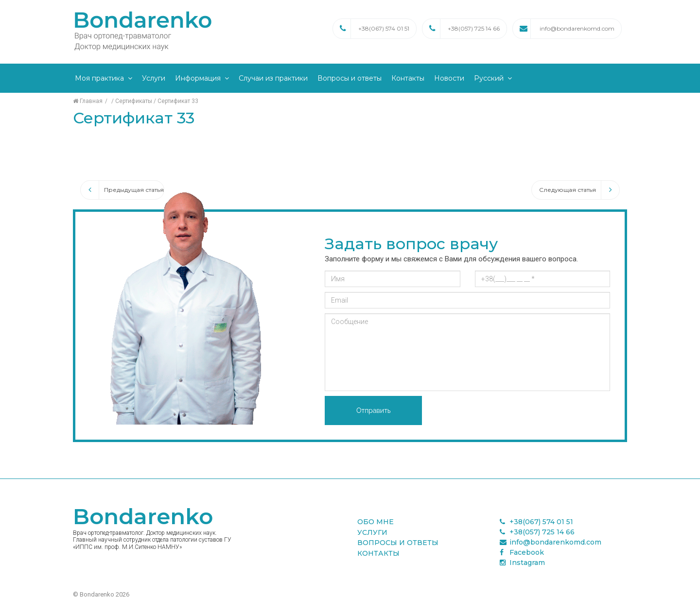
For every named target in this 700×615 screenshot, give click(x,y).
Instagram (522, 563)
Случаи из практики (273, 78)
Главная (88, 101)
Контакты (408, 78)
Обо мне (376, 522)
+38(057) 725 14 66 (474, 29)
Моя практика (99, 78)
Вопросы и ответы (350, 78)
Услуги (154, 78)
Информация (198, 78)
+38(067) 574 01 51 (384, 29)
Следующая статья (579, 190)
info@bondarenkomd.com (577, 29)
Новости (449, 78)
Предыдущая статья (122, 190)
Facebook (522, 552)
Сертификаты (134, 101)
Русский (489, 78)
